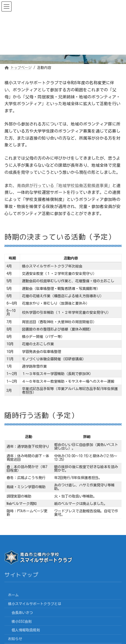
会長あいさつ (22, 612)
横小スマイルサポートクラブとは (35, 604)
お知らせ (15, 639)
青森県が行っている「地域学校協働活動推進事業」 (64, 186)
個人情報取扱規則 (26, 630)
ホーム (13, 595)
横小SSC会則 (22, 621)
